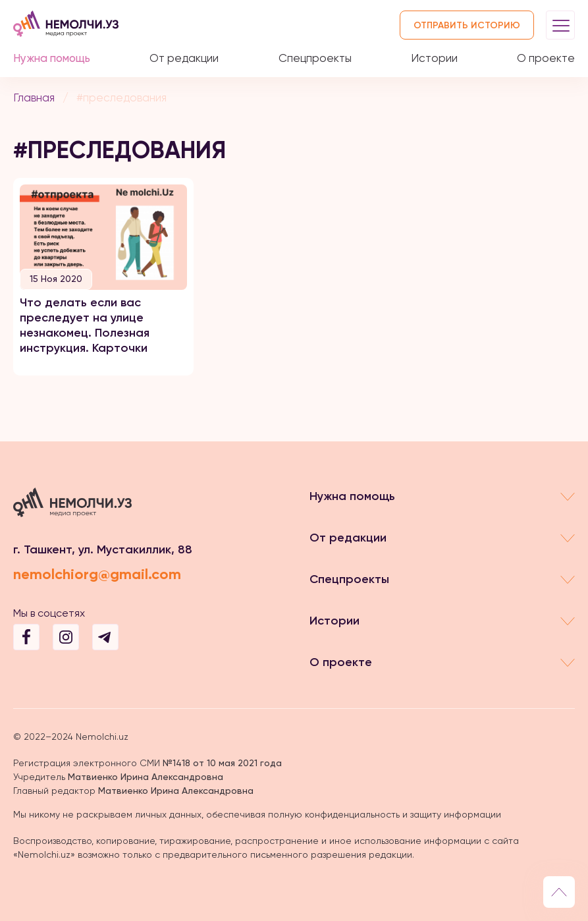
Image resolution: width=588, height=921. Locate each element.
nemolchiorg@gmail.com (97, 574)
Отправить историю (467, 25)
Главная (34, 98)
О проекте (546, 58)
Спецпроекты (315, 58)
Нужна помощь (52, 58)
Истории (434, 58)
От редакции (184, 58)
